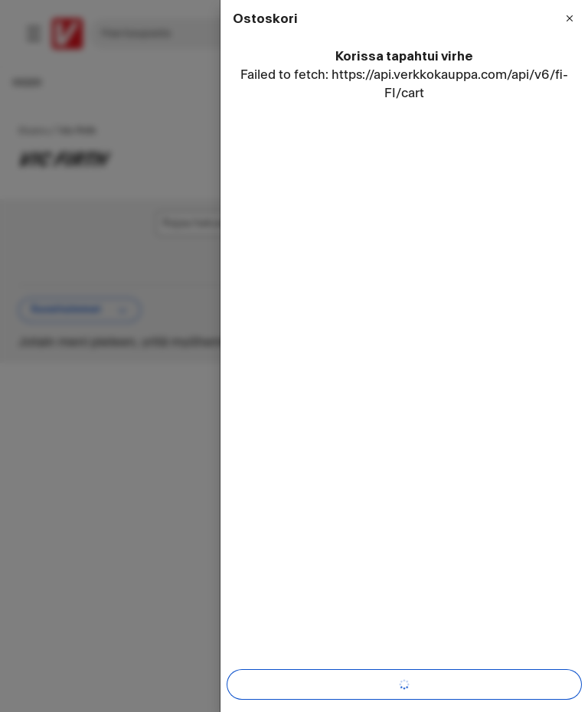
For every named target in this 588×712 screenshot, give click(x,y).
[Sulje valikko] (570, 18)
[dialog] (404, 356)
